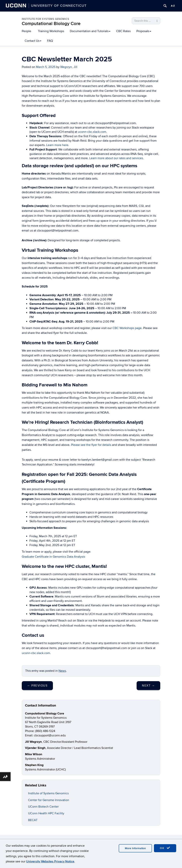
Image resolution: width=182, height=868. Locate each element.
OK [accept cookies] (165, 848)
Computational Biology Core (51, 24)
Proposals (144, 31)
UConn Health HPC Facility (46, 813)
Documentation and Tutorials (90, 31)
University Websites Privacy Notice (50, 861)
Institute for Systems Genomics (45, 19)
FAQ (50, 41)
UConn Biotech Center (43, 807)
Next (148, 686)
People (26, 31)
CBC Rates (123, 31)
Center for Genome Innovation (49, 800)
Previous (37, 686)
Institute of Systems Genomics (48, 793)
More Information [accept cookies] (135, 848)
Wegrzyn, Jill (69, 67)
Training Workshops (51, 31)
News (62, 671)
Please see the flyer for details (91, 445)
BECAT (33, 820)
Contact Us (33, 41)
